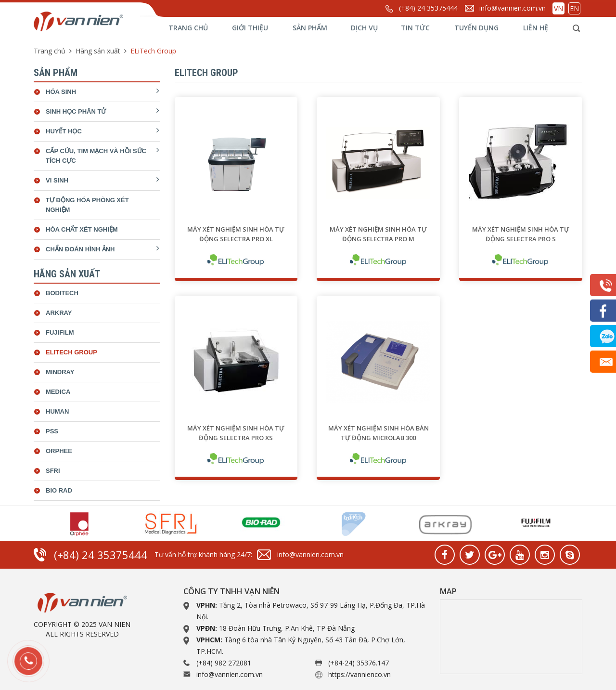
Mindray (60, 372)
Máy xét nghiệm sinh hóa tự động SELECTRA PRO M (378, 234)
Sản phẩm (310, 28)
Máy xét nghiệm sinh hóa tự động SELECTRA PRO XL (236, 234)
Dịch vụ (364, 28)
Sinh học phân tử (76, 111)
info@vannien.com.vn (513, 8)
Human (57, 411)
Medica (58, 392)
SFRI (53, 471)
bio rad (59, 490)
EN (574, 8)
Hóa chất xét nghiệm (82, 229)
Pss (52, 431)
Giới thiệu (250, 28)
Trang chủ (188, 28)
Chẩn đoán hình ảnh (80, 249)
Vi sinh (57, 180)
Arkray (59, 313)
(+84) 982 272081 (224, 663)
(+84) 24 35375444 (428, 8)
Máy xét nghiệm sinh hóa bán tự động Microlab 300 (379, 433)
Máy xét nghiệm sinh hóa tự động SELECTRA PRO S (521, 234)
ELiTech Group (71, 352)
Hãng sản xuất (98, 51)
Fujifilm (60, 332)
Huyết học (64, 131)
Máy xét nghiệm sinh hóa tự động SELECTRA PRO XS (236, 433)
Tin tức (415, 28)
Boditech (62, 293)
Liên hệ (536, 28)
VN (558, 8)
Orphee (59, 451)
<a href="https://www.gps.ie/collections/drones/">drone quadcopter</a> (511, 637)
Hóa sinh (61, 92)
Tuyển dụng (476, 28)
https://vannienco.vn (359, 674)
